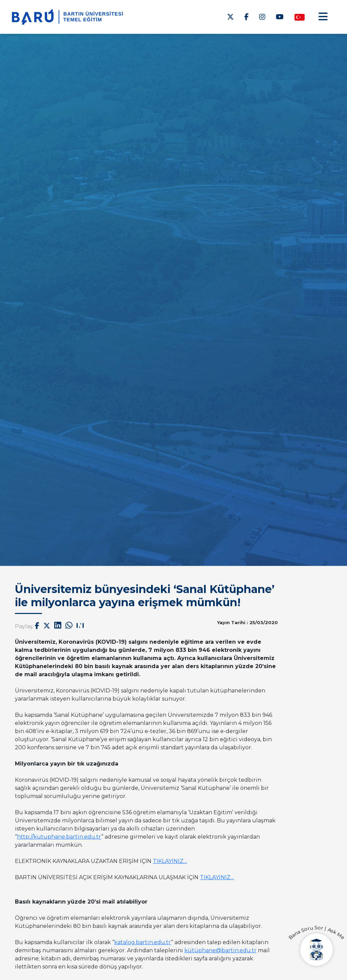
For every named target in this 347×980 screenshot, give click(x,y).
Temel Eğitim (83, 20)
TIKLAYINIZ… (170, 861)
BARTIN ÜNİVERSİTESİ (93, 14)
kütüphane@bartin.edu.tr (220, 950)
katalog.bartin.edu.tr (143, 942)
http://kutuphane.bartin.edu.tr (59, 837)
